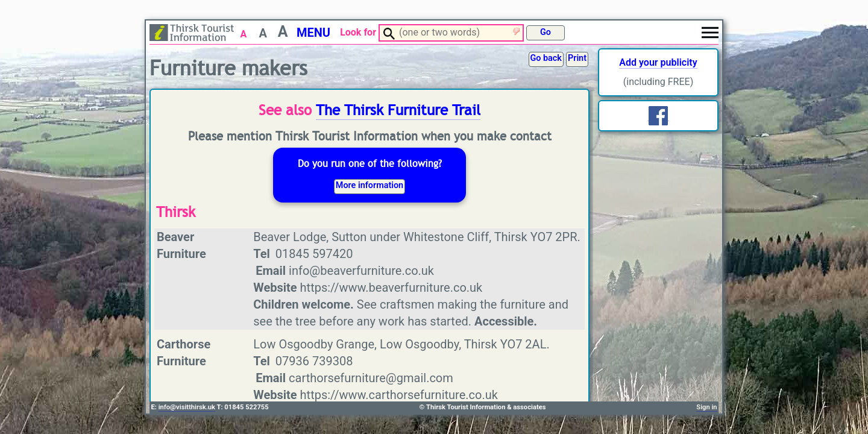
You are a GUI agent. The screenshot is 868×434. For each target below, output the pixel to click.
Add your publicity (658, 62)
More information (370, 185)
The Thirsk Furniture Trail (398, 110)
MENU (313, 33)
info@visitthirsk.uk (187, 407)
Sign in (706, 407)
